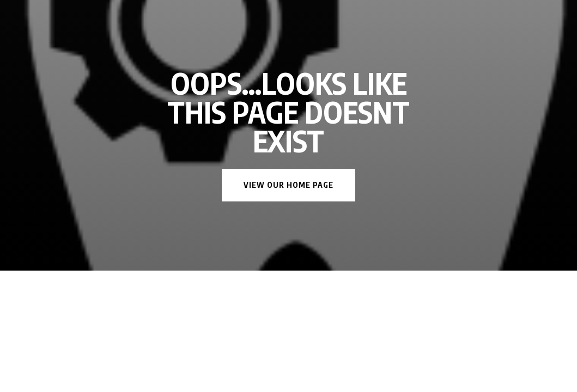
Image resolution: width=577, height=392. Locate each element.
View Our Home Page (288, 185)
